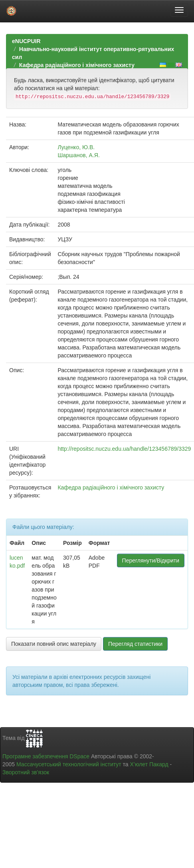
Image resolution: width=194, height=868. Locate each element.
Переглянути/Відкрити (151, 560)
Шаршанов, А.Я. (78, 155)
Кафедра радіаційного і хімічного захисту (77, 65)
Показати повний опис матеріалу (54, 644)
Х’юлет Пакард (149, 764)
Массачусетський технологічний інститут (69, 764)
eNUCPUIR (26, 41)
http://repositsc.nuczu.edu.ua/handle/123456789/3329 (124, 449)
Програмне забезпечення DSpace (46, 756)
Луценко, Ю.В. (76, 147)
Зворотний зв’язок (26, 772)
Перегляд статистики (135, 644)
